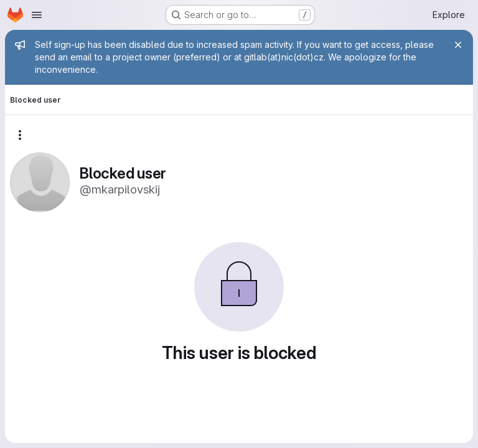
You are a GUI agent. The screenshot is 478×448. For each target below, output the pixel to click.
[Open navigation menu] (37, 15)
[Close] (458, 45)
